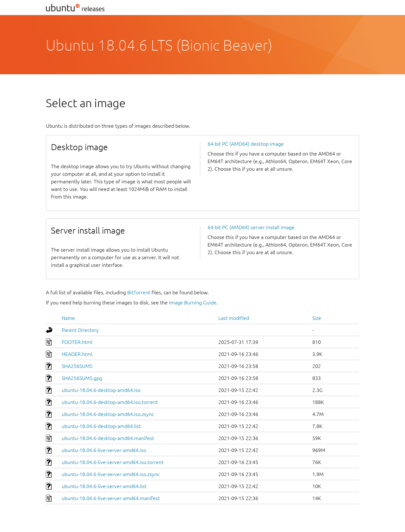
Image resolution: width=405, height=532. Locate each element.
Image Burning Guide (193, 303)
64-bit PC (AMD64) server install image (251, 227)
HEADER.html (77, 354)
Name (68, 318)
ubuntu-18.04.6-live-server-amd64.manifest (111, 498)
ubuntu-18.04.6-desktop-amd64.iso (101, 390)
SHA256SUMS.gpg (82, 378)
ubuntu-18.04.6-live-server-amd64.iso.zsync (111, 474)
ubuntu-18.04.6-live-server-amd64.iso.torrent (113, 462)
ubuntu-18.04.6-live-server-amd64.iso (104, 450)
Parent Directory (80, 330)
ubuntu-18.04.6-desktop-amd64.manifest (108, 438)
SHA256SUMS (77, 366)
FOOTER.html (77, 342)
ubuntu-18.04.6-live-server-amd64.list (104, 486)
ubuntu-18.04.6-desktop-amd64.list (101, 426)
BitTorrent (139, 292)
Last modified (234, 318)
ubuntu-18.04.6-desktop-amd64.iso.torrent (110, 402)
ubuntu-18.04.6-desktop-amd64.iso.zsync (108, 414)
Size (317, 318)
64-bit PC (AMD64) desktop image (246, 144)
